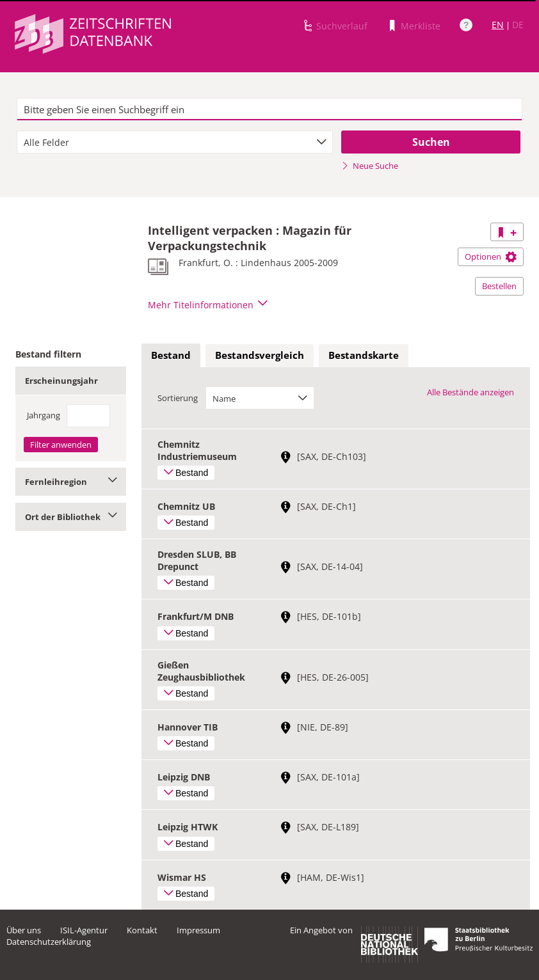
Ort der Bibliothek (71, 517)
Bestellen (499, 286)
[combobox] (174, 142)
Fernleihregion (71, 482)
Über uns (24, 930)
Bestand (171, 355)
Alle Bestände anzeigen (471, 392)
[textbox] (269, 109)
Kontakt (142, 930)
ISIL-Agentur (84, 930)
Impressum (198, 930)
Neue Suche (370, 166)
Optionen (491, 257)
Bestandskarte (364, 355)
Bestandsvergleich (260, 355)
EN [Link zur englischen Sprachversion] (498, 25)
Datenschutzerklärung (49, 942)
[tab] (171, 356)
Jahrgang (44, 415)
